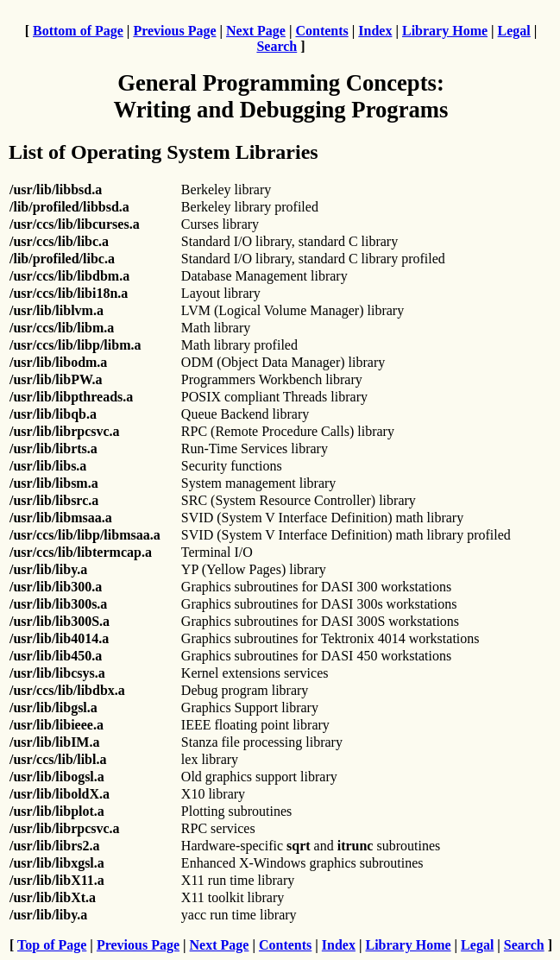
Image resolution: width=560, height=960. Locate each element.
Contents (321, 31)
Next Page (256, 31)
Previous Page (174, 31)
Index (375, 31)
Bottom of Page (78, 31)
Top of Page (52, 945)
